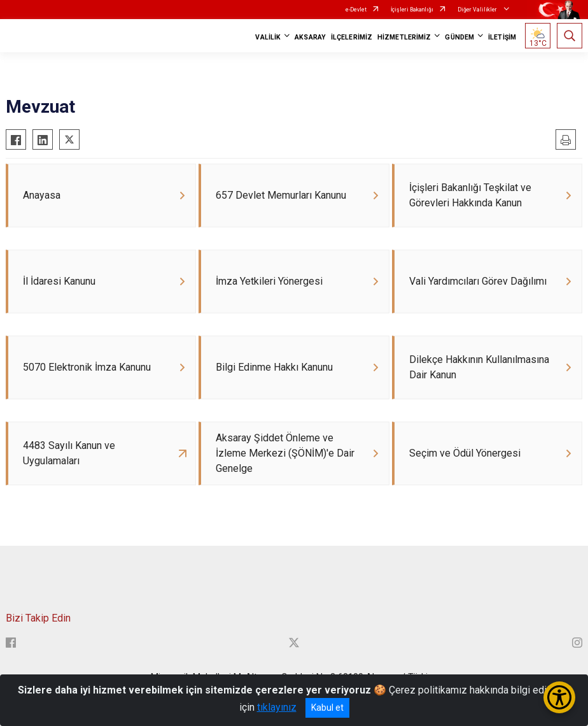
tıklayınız (277, 707)
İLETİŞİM (502, 37)
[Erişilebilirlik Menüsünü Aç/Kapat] (559, 697)
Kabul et (327, 708)
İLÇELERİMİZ (352, 37)
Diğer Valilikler (478, 10)
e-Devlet (356, 10)
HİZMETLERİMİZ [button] (404, 37)
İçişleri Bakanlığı (412, 10)
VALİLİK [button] (268, 37)
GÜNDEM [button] (459, 37)
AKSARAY (310, 37)
